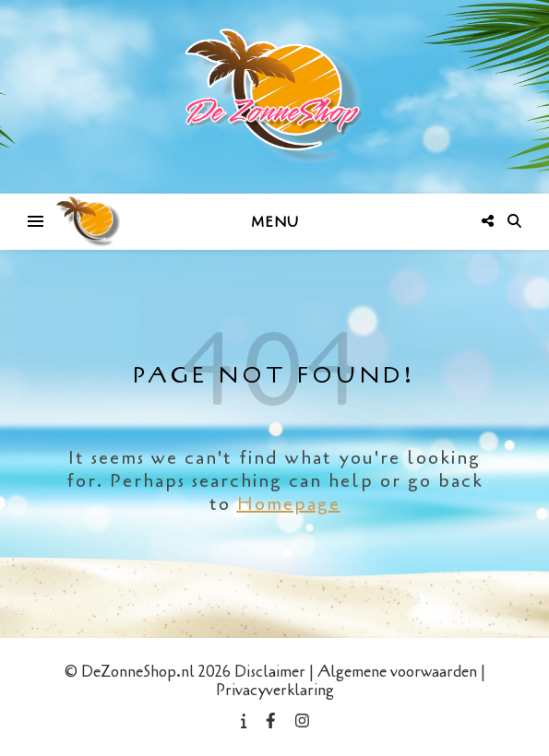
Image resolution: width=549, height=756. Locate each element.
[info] (245, 721)
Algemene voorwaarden (397, 672)
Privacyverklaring (275, 690)
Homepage (289, 504)
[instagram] (302, 721)
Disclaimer (270, 672)
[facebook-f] (273, 721)
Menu (275, 222)
